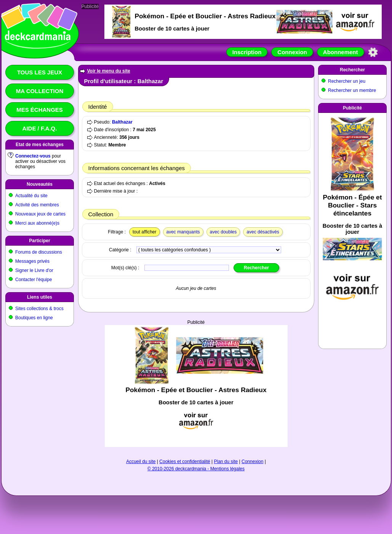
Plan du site (226, 462)
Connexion (292, 52)
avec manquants (183, 232)
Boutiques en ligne (34, 318)
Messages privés (32, 261)
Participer (39, 241)
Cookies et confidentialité (185, 462)
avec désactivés (263, 232)
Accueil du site (141, 462)
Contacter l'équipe (34, 280)
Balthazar (122, 122)
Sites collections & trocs (39, 309)
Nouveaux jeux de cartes (40, 214)
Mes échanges (40, 110)
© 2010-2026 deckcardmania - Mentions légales (196, 469)
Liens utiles (40, 297)
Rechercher (352, 70)
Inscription (247, 52)
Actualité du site (31, 196)
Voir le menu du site (109, 71)
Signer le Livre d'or (34, 270)
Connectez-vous (33, 156)
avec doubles (223, 232)
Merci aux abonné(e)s (37, 223)
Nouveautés (40, 184)
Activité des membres (37, 205)
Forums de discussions (39, 252)
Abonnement (341, 52)
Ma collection (40, 91)
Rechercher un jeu (347, 81)
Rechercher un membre (352, 90)
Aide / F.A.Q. (40, 128)
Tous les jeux (40, 72)
